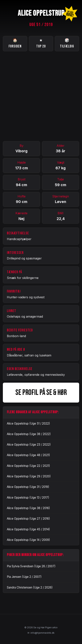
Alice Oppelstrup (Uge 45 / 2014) (28, 529)
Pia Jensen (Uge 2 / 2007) (24, 577)
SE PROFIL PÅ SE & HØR (41, 393)
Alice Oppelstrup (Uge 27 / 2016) (28, 519)
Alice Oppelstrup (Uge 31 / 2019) (28, 487)
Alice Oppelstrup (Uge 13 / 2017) (28, 498)
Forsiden (15, 43)
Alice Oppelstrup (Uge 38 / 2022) (29, 434)
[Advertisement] (41, 96)
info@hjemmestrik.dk (41, 633)
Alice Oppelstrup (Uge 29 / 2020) (29, 476)
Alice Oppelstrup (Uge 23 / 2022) (29, 445)
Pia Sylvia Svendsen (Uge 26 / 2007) (31, 566)
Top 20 (41, 43)
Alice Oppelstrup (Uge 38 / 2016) (28, 508)
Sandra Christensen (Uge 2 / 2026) (30, 587)
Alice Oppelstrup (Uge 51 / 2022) (28, 423)
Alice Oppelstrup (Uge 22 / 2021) (28, 466)
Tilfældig (67, 43)
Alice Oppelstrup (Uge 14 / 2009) (28, 540)
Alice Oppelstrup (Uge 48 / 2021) (28, 455)
